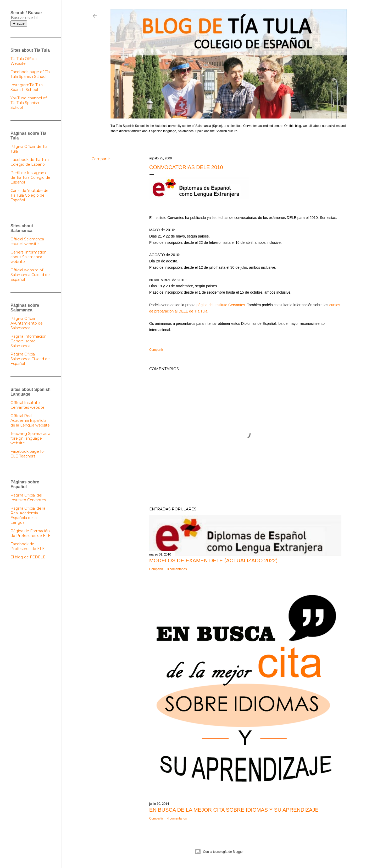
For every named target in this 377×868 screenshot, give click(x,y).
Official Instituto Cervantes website (27, 405)
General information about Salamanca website (29, 257)
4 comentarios (177, 818)
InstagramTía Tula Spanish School (27, 87)
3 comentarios (177, 569)
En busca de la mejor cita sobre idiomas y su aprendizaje (234, 810)
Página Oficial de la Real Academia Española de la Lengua (28, 515)
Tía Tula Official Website (24, 61)
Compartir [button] (101, 159)
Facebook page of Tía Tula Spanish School (30, 74)
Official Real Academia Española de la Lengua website (30, 420)
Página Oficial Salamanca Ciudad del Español (31, 359)
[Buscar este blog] (24, 18)
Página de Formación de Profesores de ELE (31, 533)
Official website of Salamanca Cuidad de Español (30, 275)
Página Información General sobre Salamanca (29, 341)
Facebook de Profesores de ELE (28, 546)
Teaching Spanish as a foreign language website (30, 438)
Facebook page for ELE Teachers (28, 454)
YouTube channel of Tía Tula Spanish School (29, 103)
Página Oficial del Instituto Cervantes (28, 498)
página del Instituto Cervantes (221, 305)
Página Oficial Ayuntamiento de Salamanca (27, 323)
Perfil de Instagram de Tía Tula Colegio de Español (30, 177)
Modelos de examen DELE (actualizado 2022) (213, 560)
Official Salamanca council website (27, 241)
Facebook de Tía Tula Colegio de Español (30, 162)
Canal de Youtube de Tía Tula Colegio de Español (29, 195)
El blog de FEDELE (28, 557)
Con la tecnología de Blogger (219, 852)
